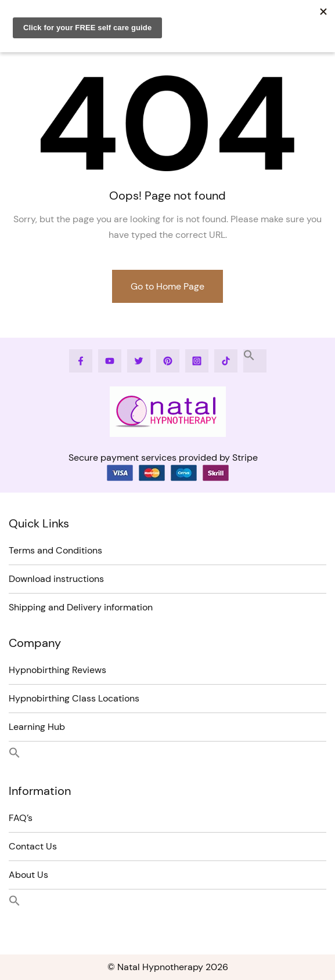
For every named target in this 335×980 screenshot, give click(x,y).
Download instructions (56, 579)
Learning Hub (37, 727)
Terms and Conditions (55, 550)
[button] (255, 361)
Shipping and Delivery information (81, 607)
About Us (28, 875)
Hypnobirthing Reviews (57, 670)
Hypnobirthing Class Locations (74, 698)
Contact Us (33, 846)
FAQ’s (21, 818)
